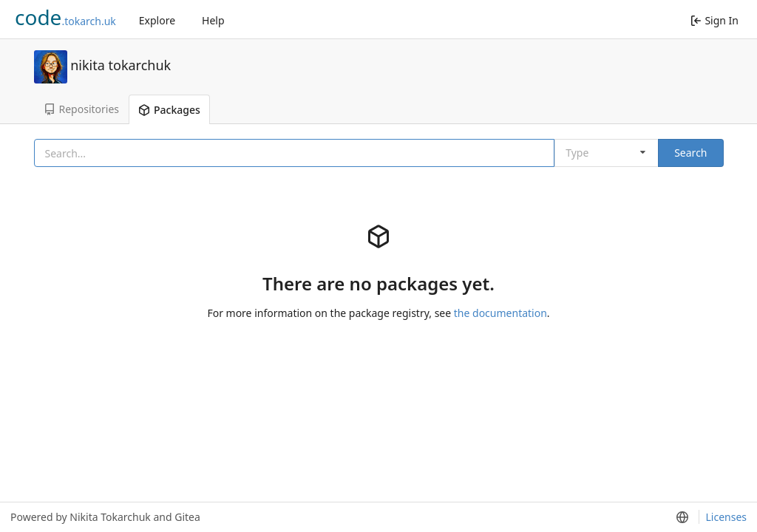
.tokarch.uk (65, 17)
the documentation (500, 313)
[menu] (682, 517)
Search (690, 153)
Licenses (726, 517)
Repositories (82, 109)
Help (213, 20)
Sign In (714, 20)
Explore (157, 20)
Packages (169, 110)
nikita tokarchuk (120, 64)
